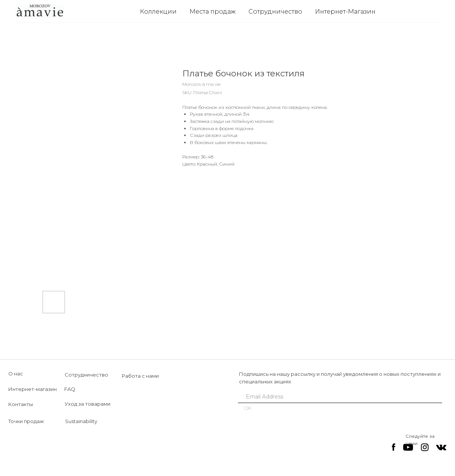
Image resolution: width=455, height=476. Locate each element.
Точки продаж (26, 421)
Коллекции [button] (158, 12)
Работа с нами (140, 376)
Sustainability (81, 421)
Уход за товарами (88, 404)
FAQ (70, 389)
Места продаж (213, 12)
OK (248, 408)
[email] (337, 397)
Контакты (21, 404)
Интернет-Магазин (345, 12)
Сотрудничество (275, 12)
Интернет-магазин (33, 389)
